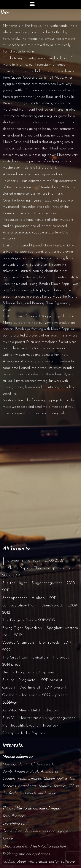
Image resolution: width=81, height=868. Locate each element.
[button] (32, 4)
